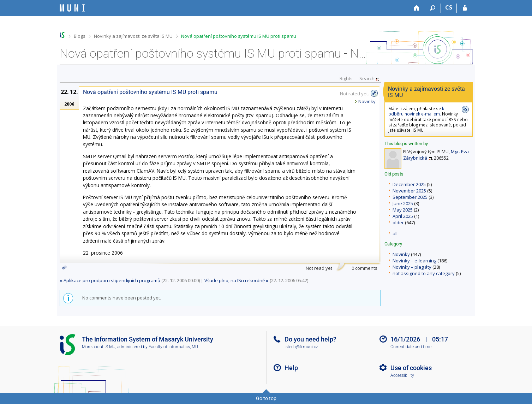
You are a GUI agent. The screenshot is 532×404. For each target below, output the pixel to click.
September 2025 (410, 197)
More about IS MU (99, 347)
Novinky (401, 254)
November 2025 (409, 191)
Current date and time (411, 347)
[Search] (433, 8)
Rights (346, 78)
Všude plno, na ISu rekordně (237, 280)
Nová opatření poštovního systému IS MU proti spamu (239, 36)
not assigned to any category (424, 273)
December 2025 (409, 184)
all (395, 233)
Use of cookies (411, 368)
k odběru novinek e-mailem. (416, 111)
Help (291, 368)
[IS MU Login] (465, 8)
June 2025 (403, 203)
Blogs (80, 36)
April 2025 (403, 216)
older (398, 222)
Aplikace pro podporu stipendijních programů (110, 280)
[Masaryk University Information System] (72, 8)
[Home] (417, 8)
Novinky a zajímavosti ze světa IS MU (133, 36)
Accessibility (402, 375)
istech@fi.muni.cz (301, 347)
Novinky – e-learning (414, 261)
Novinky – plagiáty (412, 267)
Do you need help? (310, 339)
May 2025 (403, 210)
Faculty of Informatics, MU (173, 347)
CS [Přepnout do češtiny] (449, 7)
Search (367, 78)
